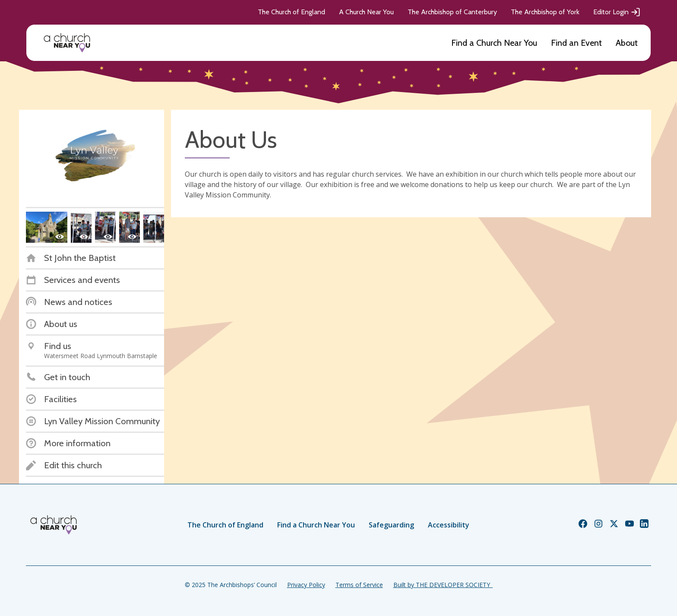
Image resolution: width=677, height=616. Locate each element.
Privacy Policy (306, 585)
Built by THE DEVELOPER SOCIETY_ (443, 585)
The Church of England (291, 12)
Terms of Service (359, 585)
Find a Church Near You (494, 43)
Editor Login (617, 12)
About (627, 43)
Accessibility (449, 525)
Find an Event (576, 43)
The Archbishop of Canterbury (452, 12)
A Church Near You (366, 12)
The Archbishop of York (545, 12)
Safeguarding (391, 525)
